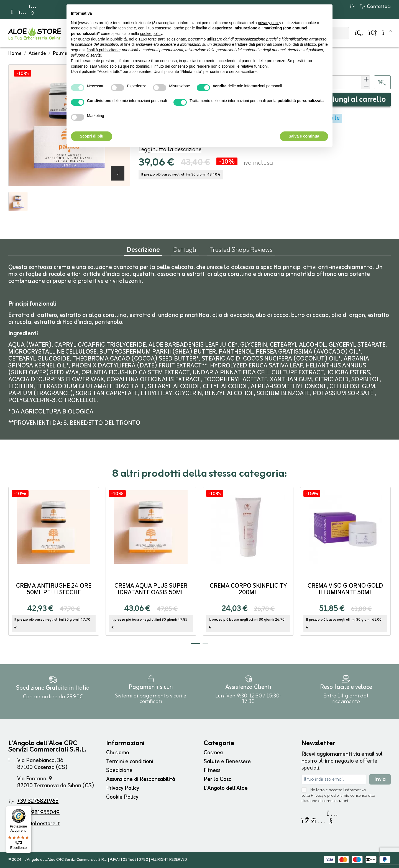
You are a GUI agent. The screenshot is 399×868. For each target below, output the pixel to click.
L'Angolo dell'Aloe (226, 788)
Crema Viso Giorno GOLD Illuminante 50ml (345, 589)
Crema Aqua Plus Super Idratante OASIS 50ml (151, 589)
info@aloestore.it (39, 824)
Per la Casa (218, 779)
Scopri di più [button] (92, 136)
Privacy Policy (123, 788)
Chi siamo (118, 753)
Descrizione (143, 251)
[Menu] (28, 809)
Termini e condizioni (130, 762)
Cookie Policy (122, 797)
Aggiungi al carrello (346, 100)
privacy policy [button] (270, 23)
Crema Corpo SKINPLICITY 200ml (248, 589)
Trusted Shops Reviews (241, 251)
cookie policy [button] (151, 34)
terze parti (157, 39)
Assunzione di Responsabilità (141, 779)
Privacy (317, 796)
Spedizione (119, 771)
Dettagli (185, 251)
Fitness (212, 771)
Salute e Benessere (227, 762)
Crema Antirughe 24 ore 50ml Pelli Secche (54, 589)
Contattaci (375, 7)
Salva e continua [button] (304, 136)
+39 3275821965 (38, 801)
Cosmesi (213, 753)
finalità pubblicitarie (103, 50)
